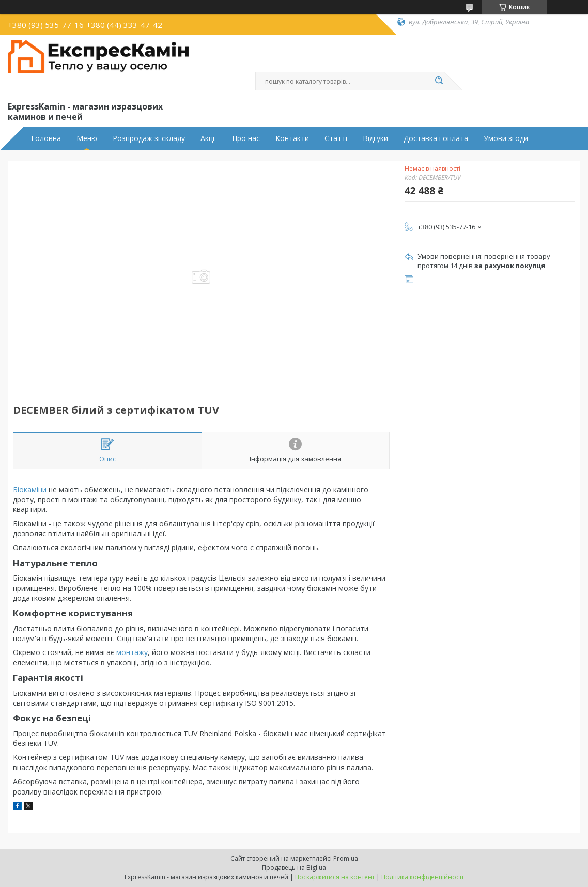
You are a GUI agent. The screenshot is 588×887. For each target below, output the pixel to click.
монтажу (132, 652)
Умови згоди (506, 138)
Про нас (246, 138)
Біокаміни (30, 489)
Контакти (292, 138)
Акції (208, 138)
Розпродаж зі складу (149, 138)
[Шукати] (439, 81)
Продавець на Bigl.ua (294, 868)
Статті (336, 138)
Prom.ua (346, 858)
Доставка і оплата (436, 138)
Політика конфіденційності (422, 877)
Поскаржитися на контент (335, 877)
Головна (46, 138)
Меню (87, 138)
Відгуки (375, 138)
